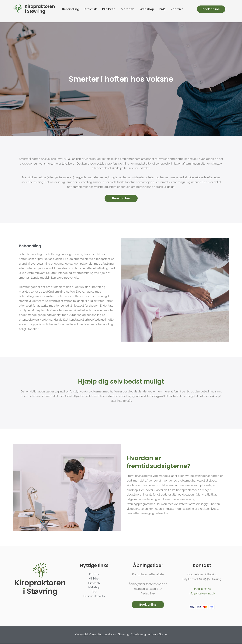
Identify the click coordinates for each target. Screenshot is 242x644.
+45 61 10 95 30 (202, 589)
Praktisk (91, 9)
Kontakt (177, 9)
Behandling (71, 9)
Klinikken (109, 9)
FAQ (162, 9)
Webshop (147, 9)
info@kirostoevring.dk (202, 594)
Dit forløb (128, 9)
